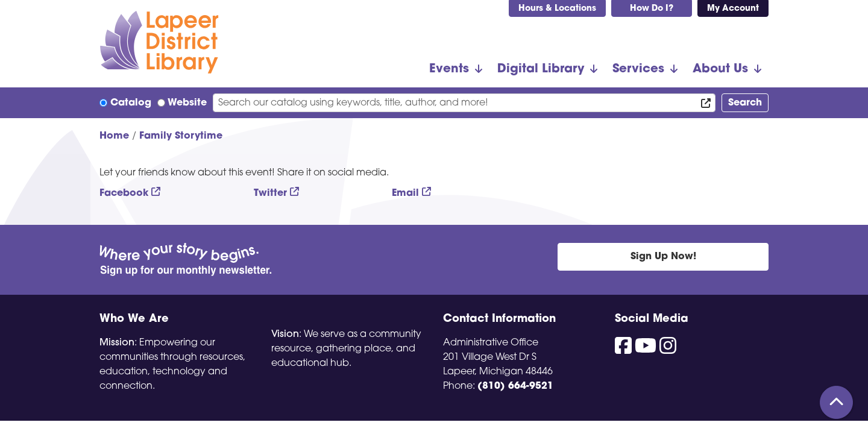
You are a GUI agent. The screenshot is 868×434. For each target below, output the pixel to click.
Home (114, 136)
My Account (733, 9)
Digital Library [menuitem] (541, 69)
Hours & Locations (557, 9)
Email (405, 193)
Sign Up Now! (663, 257)
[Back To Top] (836, 402)
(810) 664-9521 (515, 386)
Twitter (270, 193)
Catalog (131, 103)
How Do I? (652, 9)
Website (187, 103)
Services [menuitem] (638, 69)
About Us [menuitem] (720, 69)
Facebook (124, 193)
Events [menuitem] (449, 69)
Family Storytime (181, 136)
